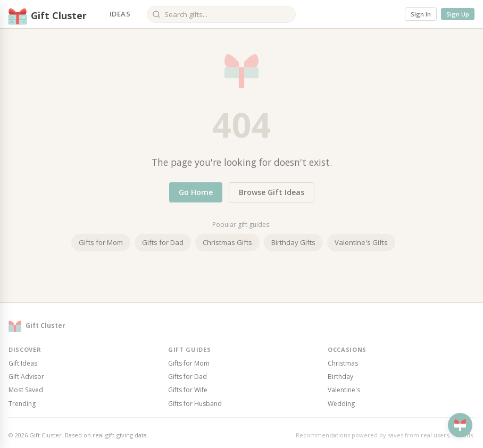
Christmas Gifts (227, 242)
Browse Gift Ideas (272, 192)
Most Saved (26, 390)
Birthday (340, 377)
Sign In (421, 14)
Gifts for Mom (101, 242)
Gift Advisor (26, 377)
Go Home (196, 192)
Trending (22, 404)
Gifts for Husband (195, 404)
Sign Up (458, 14)
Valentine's (344, 390)
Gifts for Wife (188, 390)
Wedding (341, 404)
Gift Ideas (23, 363)
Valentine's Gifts (361, 242)
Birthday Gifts (293, 242)
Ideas (120, 14)
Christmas (343, 363)
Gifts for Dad (163, 242)
